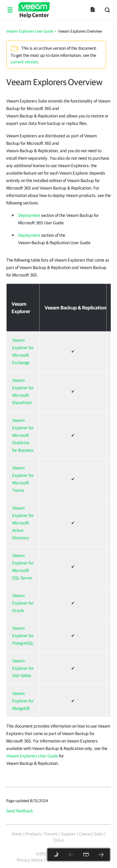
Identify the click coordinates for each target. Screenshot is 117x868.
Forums (51, 834)
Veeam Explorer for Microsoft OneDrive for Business (23, 435)
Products (33, 834)
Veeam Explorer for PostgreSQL (23, 636)
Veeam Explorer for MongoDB (23, 701)
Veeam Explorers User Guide (32, 756)
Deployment (29, 215)
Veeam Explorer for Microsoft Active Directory (23, 523)
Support (68, 834)
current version (24, 62)
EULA (59, 840)
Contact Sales (91, 834)
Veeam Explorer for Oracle (23, 603)
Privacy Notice (30, 860)
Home (17, 834)
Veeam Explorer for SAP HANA (23, 668)
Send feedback (20, 811)
